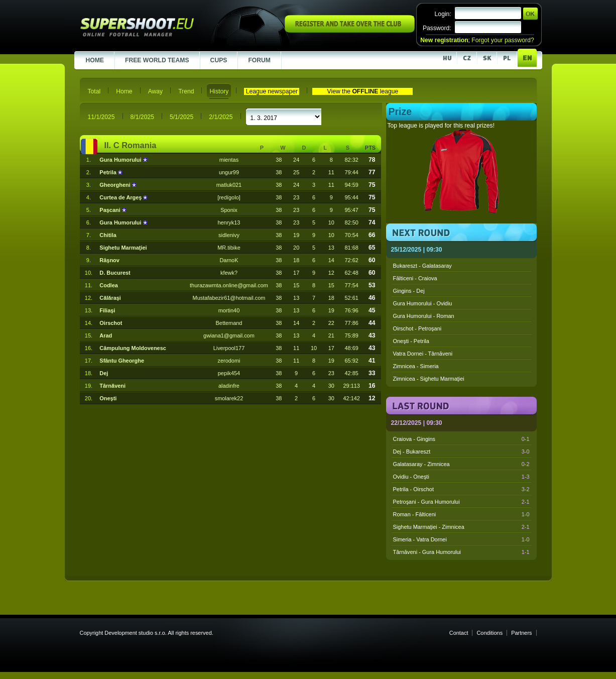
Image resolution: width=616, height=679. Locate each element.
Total (94, 91)
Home (124, 91)
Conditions (489, 633)
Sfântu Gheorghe (122, 361)
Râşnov (109, 260)
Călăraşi (110, 298)
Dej (104, 373)
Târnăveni (112, 386)
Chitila (108, 235)
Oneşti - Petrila (411, 341)
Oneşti (108, 398)
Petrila (108, 172)
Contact (459, 633)
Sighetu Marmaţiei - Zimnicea (461, 527)
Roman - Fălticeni (461, 514)
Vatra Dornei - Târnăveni (423, 354)
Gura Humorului (121, 160)
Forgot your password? (503, 40)
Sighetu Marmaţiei (123, 248)
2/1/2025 (221, 117)
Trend (186, 91)
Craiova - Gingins (461, 439)
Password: (437, 28)
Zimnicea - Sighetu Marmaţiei (429, 379)
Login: (443, 14)
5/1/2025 (181, 117)
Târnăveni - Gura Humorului (461, 552)
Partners (521, 633)
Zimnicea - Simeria (416, 366)
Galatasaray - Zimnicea (461, 464)
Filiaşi (107, 310)
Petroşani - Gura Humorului (461, 502)
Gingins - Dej (409, 291)
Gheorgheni (115, 185)
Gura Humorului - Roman (424, 316)
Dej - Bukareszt (461, 451)
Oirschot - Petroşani (417, 328)
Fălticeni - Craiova (415, 278)
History (219, 91)
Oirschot (111, 323)
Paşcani (110, 210)
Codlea (108, 285)
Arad (106, 335)
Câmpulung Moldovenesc (133, 348)
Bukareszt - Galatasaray (422, 266)
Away (156, 91)
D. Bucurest (115, 273)
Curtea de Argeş (121, 197)
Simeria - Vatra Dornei (461, 539)
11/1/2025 (101, 117)
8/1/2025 (142, 117)
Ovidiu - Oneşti (461, 477)
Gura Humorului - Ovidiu (423, 303)
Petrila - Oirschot (461, 489)
